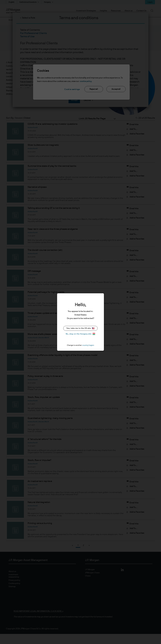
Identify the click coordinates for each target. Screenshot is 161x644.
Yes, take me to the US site (80, 328)
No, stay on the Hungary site (80, 334)
